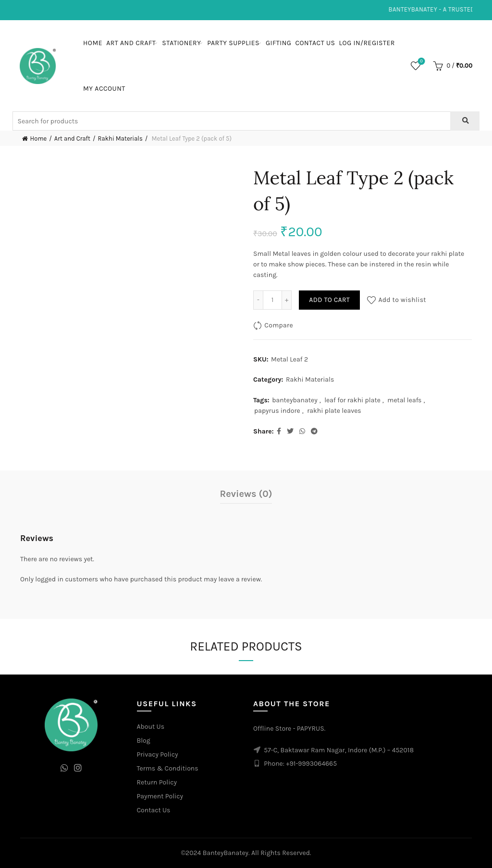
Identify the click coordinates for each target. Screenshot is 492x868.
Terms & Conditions (168, 768)
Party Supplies (233, 43)
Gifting (278, 43)
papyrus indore (277, 411)
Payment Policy (160, 796)
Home (93, 43)
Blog (144, 741)
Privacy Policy (158, 754)
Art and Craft (131, 43)
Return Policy (157, 782)
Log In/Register (367, 43)
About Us (151, 727)
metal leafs (404, 400)
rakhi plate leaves (334, 411)
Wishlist (421, 62)
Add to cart (329, 300)
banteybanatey (295, 400)
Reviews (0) (246, 494)
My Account (104, 89)
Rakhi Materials (120, 139)
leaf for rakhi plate (352, 400)
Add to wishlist (402, 300)
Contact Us (315, 43)
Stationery (181, 43)
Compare (279, 325)
